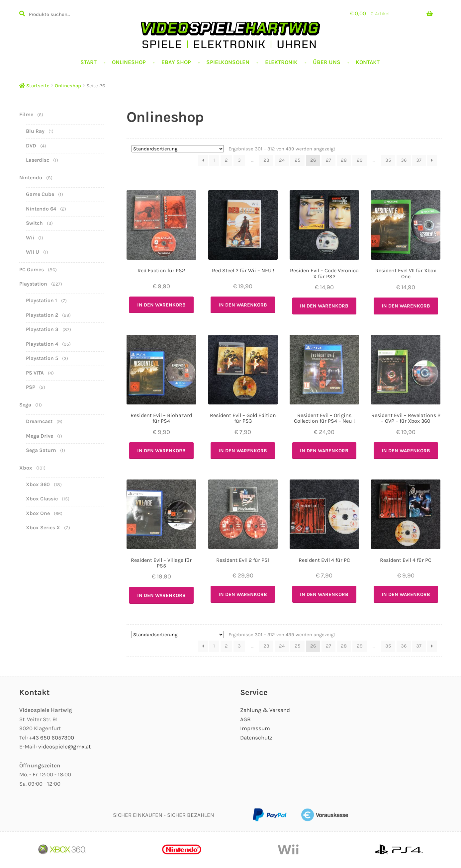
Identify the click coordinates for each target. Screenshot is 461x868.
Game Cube (40, 194)
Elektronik (281, 62)
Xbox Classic (42, 499)
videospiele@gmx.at (64, 746)
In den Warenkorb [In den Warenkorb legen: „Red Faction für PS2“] (161, 305)
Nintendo (31, 177)
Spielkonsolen (228, 62)
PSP (31, 387)
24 (282, 160)
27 (328, 160)
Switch (34, 223)
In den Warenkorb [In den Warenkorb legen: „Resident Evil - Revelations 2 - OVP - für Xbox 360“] (406, 451)
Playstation (33, 284)
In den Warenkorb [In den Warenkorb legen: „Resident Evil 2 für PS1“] (243, 594)
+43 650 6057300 (52, 738)
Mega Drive (40, 436)
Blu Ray (35, 131)
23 (266, 160)
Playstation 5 (42, 358)
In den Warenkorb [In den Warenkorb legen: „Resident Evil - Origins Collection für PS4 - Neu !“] (324, 451)
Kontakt (368, 62)
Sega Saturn (41, 450)
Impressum (255, 728)
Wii (30, 238)
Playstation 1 (42, 300)
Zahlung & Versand (265, 710)
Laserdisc (38, 160)
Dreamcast (39, 421)
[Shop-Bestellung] (178, 149)
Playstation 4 (42, 344)
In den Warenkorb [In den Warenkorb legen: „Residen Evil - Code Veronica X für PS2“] (324, 306)
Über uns (327, 62)
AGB (245, 719)
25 (297, 160)
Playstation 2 (42, 315)
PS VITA (35, 373)
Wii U (33, 252)
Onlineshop (129, 62)
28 (344, 160)
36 (404, 160)
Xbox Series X (43, 527)
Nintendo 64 (41, 209)
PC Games (32, 269)
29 (360, 160)
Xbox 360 (38, 484)
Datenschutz (256, 738)
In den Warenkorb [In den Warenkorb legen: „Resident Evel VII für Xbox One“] (406, 306)
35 (388, 160)
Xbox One (38, 513)
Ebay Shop (176, 62)
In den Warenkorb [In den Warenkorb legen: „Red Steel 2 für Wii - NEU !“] (243, 305)
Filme (26, 114)
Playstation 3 (42, 329)
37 (419, 160)
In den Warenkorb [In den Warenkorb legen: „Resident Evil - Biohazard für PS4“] (161, 451)
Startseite (38, 86)
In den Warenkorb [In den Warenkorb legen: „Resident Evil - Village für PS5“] (161, 595)
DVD (31, 146)
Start (89, 62)
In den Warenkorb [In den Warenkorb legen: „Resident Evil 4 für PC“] (324, 594)
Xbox (26, 468)
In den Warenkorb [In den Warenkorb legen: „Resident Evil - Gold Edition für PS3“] (243, 451)
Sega (25, 405)
